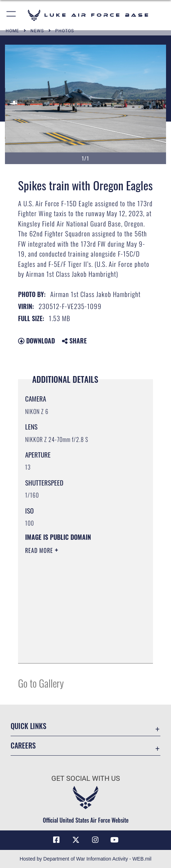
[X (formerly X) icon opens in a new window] (76, 840)
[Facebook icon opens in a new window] (56, 840)
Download (36, 341)
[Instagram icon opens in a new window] (95, 840)
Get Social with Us (86, 779)
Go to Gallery (41, 683)
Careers (23, 745)
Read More (40, 550)
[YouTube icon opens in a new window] (115, 840)
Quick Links (28, 726)
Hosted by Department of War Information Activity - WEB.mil (85, 859)
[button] (12, 15)
